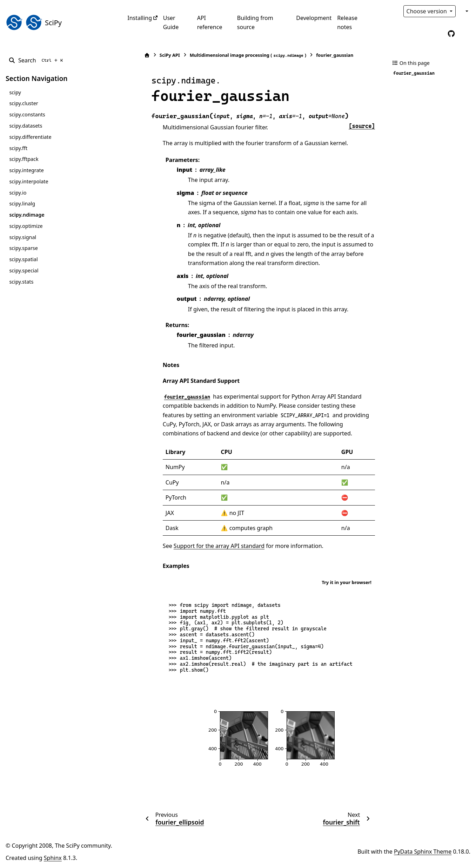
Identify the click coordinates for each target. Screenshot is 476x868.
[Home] (131, 55)
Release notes (347, 22)
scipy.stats (21, 282)
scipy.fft (18, 148)
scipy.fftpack (24, 159)
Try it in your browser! (347, 582)
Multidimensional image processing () (232, 55)
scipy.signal (23, 237)
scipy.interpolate (29, 181)
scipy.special (24, 270)
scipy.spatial (23, 259)
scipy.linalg (22, 204)
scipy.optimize (26, 226)
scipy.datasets (26, 126)
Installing (140, 18)
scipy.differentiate (30, 137)
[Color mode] (466, 11)
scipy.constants (27, 114)
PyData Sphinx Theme (423, 852)
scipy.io (18, 193)
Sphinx (53, 858)
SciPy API (154, 55)
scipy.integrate (26, 170)
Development (314, 18)
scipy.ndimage (27, 215)
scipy (15, 92)
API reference (210, 22)
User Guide (171, 22)
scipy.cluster (24, 103)
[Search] (37, 60)
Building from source (255, 22)
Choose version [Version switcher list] (428, 11)
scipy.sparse (23, 248)
